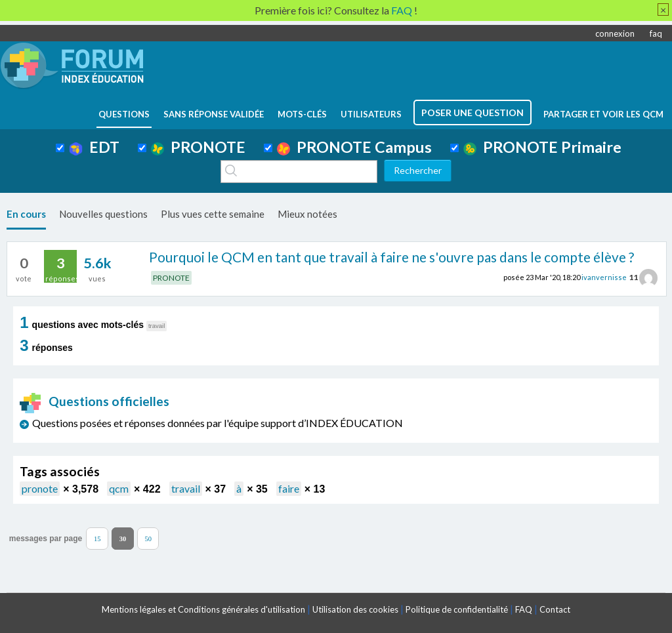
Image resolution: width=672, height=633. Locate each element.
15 (97, 538)
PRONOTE (198, 147)
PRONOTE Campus (354, 147)
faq (656, 33)
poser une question (472, 112)
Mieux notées (307, 214)
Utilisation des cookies (355, 609)
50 (148, 538)
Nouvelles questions (103, 214)
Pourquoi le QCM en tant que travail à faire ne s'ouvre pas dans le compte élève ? (391, 257)
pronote (40, 488)
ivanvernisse (604, 277)
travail (186, 488)
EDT (94, 147)
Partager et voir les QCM (603, 114)
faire (289, 488)
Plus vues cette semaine (213, 214)
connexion (615, 33)
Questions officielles (94, 401)
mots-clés (302, 114)
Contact (555, 609)
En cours (26, 214)
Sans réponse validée (214, 114)
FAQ (524, 609)
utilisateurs (371, 114)
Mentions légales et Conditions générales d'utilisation (203, 609)
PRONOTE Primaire (542, 147)
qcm (119, 488)
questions (124, 114)
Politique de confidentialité (457, 609)
